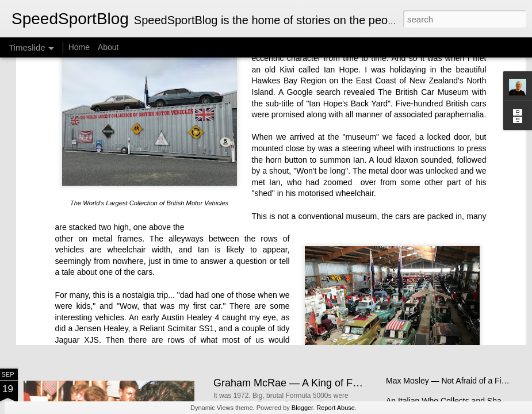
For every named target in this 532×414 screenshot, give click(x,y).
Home (79, 47)
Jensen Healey (102, 241)
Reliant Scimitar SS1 (177, 241)
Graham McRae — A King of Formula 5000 (312, 383)
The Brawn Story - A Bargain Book (447, 286)
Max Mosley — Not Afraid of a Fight (449, 381)
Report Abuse (336, 408)
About (108, 47)
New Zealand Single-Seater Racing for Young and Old (337, 287)
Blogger (302, 408)
